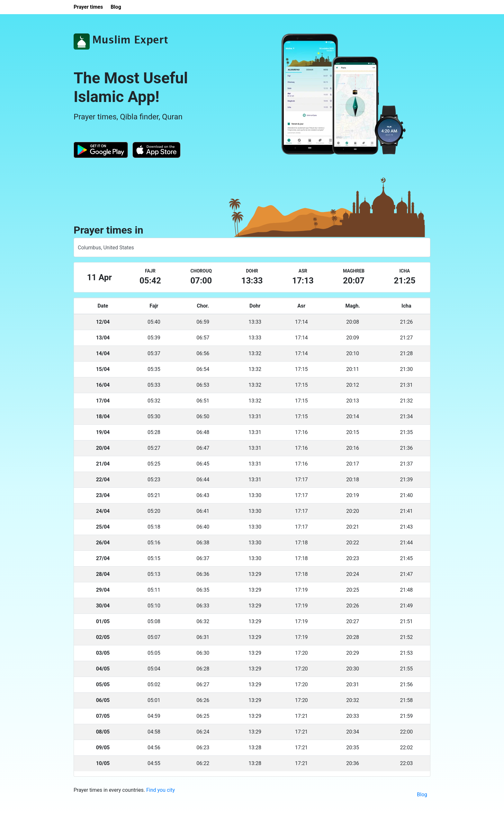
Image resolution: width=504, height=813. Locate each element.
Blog (422, 795)
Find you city (161, 790)
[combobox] (252, 247)
